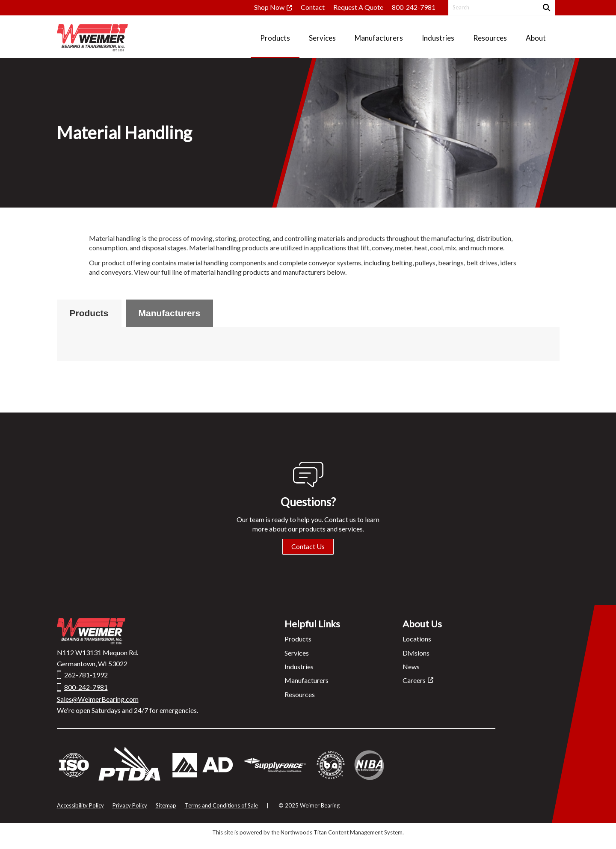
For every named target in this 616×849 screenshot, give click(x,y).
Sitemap (166, 805)
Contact (313, 7)
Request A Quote (358, 7)
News (411, 666)
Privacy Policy (130, 805)
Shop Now (269, 7)
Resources (300, 694)
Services (297, 653)
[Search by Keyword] (492, 7)
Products (89, 313)
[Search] (546, 7)
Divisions (416, 653)
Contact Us (308, 546)
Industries (299, 666)
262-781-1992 (86, 675)
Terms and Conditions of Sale (221, 805)
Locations (417, 639)
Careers (414, 680)
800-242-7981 (414, 7)
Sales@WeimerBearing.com (98, 699)
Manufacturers (170, 313)
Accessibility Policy (80, 805)
